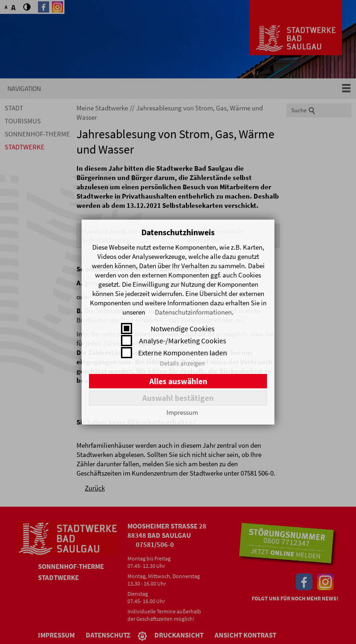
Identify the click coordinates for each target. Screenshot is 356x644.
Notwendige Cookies (183, 328)
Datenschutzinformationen (193, 312)
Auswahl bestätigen (178, 398)
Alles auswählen (178, 381)
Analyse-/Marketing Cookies (183, 341)
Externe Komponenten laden (183, 353)
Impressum (182, 412)
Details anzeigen (182, 363)
